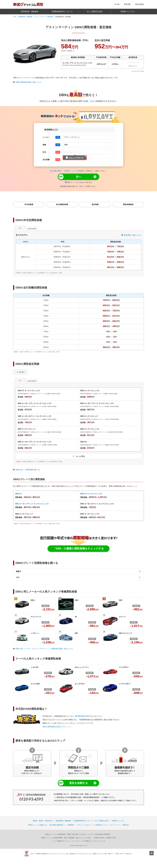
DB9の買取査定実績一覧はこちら (29, 82)
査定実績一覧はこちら (133, 235)
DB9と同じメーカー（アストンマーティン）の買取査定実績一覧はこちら (44, 649)
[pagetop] (152, 853)
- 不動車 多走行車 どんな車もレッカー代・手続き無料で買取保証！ (78, 834)
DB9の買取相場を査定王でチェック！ (57, 727)
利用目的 (67, 171)
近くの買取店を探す (95, 12)
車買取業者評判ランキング (62, 12)
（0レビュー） (133, 66)
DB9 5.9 (18, 494)
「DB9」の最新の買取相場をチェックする (78, 549)
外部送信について (101, 825)
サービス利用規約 (78, 171)
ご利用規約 (70, 825)
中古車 (117, 4)
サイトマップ (115, 825)
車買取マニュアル (128, 12)
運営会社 (126, 825)
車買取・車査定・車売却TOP (43, 821)
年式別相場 (29, 204)
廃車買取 (127, 4)
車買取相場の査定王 (84, 716)
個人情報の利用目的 (56, 825)
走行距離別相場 (62, 204)
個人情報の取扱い (56, 171)
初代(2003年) (32, 229)
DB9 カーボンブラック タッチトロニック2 (32, 504)
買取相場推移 (128, 204)
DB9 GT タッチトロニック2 (91, 494)
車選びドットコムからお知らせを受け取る (78, 182)
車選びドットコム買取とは (37, 825)
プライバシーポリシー (85, 825)
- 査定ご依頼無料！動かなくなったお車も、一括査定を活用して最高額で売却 (78, 838)
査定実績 (95, 204)
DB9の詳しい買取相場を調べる (28, 470)
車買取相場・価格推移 (29, 12)
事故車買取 (140, 4)
